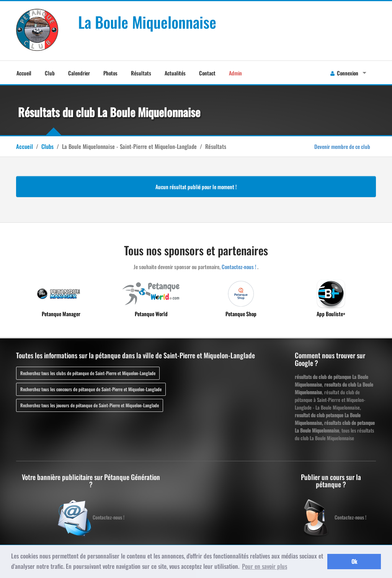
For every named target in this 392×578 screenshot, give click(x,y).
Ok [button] (354, 561)
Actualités (175, 73)
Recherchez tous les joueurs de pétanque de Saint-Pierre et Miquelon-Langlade (90, 405)
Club (50, 73)
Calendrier (79, 73)
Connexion (344, 73)
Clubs (47, 146)
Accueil (24, 73)
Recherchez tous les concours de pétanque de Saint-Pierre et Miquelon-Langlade (91, 389)
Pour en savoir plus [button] (265, 566)
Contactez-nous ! (239, 267)
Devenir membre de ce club (342, 146)
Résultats (141, 73)
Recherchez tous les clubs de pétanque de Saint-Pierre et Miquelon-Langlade (88, 373)
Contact (207, 73)
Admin (235, 73)
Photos (110, 73)
